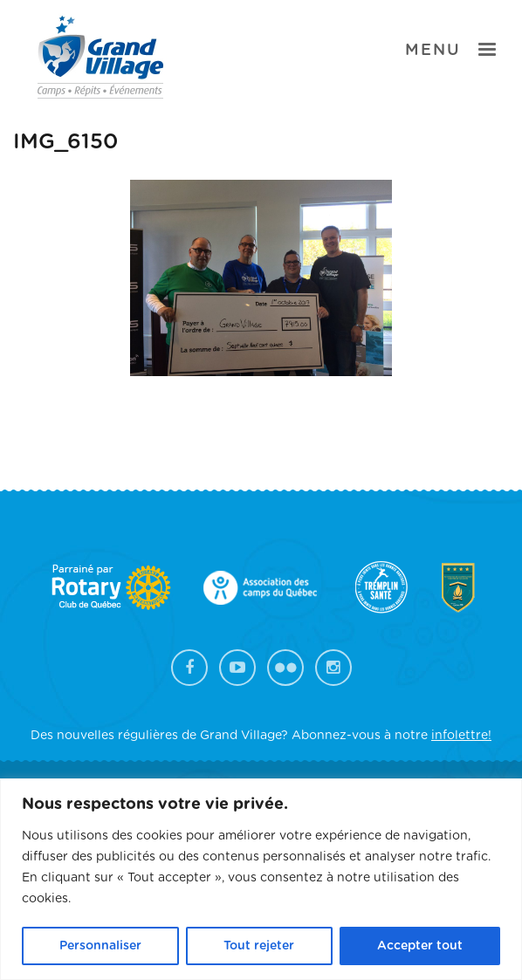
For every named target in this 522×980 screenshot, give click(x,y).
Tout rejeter (259, 946)
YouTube (237, 668)
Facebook (189, 668)
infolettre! (461, 736)
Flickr (285, 668)
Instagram (333, 668)
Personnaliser (100, 946)
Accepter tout (420, 946)
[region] (261, 879)
